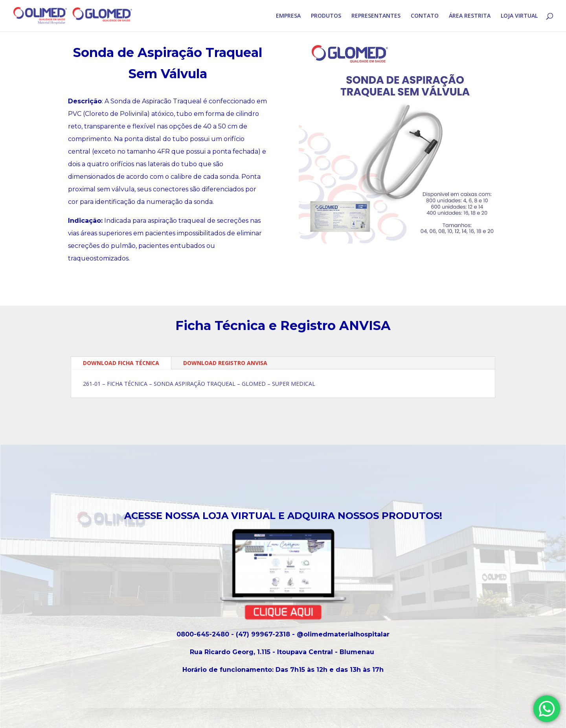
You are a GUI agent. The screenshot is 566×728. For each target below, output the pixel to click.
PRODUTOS (326, 16)
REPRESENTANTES (376, 16)
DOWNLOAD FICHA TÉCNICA (121, 363)
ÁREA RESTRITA (470, 16)
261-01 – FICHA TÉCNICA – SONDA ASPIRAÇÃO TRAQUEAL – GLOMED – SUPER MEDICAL (199, 384)
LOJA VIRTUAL (519, 16)
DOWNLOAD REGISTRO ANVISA (225, 363)
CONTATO (425, 16)
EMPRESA (288, 16)
